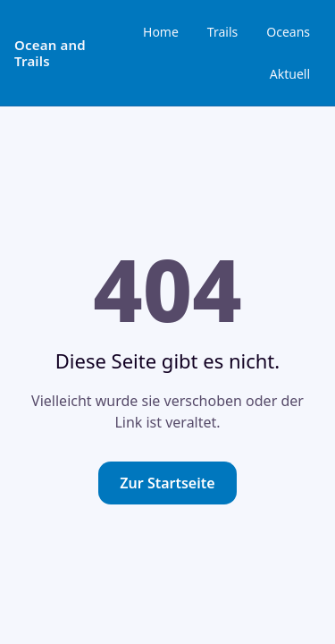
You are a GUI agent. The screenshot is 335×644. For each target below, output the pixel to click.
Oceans (288, 32)
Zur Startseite (167, 483)
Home (161, 32)
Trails (222, 32)
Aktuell (290, 74)
